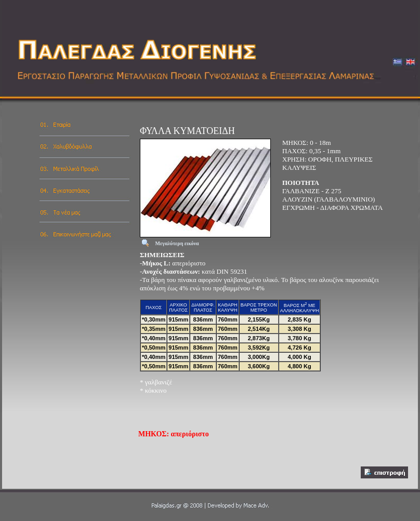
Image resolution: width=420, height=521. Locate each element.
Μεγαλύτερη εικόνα (177, 243)
